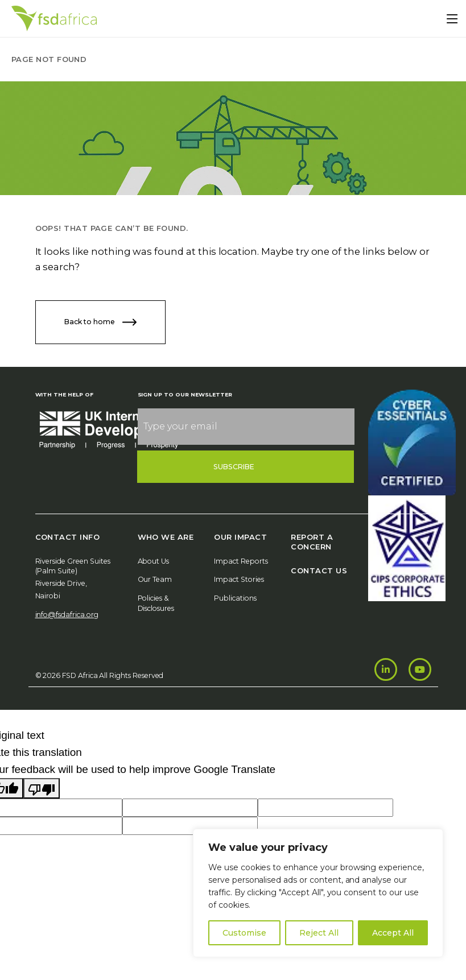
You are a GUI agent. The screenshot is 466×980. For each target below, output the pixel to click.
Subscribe (234, 467)
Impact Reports (241, 561)
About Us (154, 561)
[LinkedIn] (386, 669)
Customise (244, 933)
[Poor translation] (42, 788)
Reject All (319, 933)
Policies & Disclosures (156, 603)
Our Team (155, 579)
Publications (235, 598)
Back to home (101, 322)
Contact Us (319, 570)
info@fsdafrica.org (67, 615)
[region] (318, 893)
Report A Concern (312, 542)
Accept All (393, 933)
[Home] (54, 18)
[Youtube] (420, 669)
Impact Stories (239, 579)
